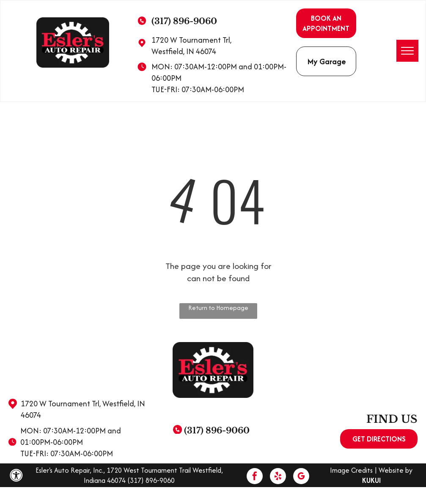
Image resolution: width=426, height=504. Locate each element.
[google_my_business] (301, 477)
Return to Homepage (218, 308)
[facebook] (255, 477)
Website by (396, 470)
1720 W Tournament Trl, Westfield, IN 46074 (191, 46)
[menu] (407, 51)
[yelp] (278, 477)
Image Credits (351, 470)
